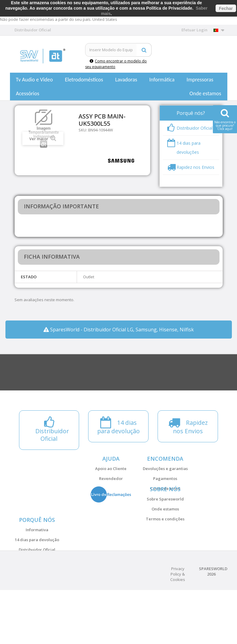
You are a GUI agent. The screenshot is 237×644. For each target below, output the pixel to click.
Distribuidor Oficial (37, 586)
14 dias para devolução (37, 576)
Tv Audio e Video (34, 80)
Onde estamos (205, 93)
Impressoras (200, 80)
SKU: (83, 130)
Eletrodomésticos (84, 80)
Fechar (226, 8)
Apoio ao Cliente (111, 469)
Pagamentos (165, 478)
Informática (162, 80)
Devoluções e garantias (165, 469)
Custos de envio (165, 488)
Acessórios (28, 93)
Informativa (37, 566)
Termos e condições (165, 537)
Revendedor (111, 478)
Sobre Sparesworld (165, 517)
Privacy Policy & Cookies (178, 628)
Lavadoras (126, 80)
